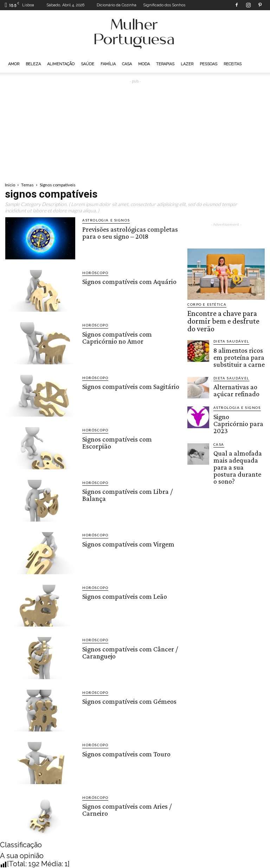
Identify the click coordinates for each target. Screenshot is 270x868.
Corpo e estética (205, 304)
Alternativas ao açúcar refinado (235, 368)
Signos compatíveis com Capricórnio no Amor (116, 337)
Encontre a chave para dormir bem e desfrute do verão (224, 314)
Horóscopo (94, 273)
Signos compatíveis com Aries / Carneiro (125, 809)
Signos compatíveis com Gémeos (128, 701)
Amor (14, 64)
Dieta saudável (229, 328)
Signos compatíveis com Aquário (128, 281)
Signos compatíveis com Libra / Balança (126, 494)
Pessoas (208, 64)
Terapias (165, 64)
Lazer (187, 64)
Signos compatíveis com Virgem (127, 543)
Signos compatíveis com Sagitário (129, 386)
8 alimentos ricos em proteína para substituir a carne (238, 340)
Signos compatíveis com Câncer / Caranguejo (128, 651)
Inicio (10, 185)
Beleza (33, 64)
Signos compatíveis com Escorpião (130, 438)
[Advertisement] (135, 129)
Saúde (88, 64)
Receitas (233, 64)
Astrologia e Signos (102, 220)
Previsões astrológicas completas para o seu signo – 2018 (128, 232)
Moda (144, 64)
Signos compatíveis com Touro (125, 753)
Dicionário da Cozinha (117, 5)
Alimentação (61, 64)
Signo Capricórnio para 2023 (237, 397)
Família (108, 64)
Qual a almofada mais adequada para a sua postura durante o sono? (238, 428)
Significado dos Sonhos (164, 5)
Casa (127, 64)
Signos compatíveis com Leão (123, 596)
